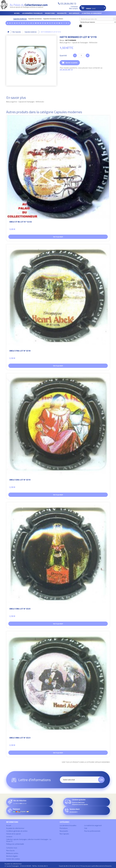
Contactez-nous (12, 848)
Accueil (17, 13)
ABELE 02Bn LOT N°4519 (20, 480)
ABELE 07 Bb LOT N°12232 (21, 222)
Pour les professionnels (92, 831)
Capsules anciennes (35, 19)
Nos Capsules (74, 13)
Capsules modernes (20, 19)
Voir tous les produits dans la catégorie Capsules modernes (86, 762)
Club (86, 828)
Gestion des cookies (13, 859)
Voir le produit (58, 237)
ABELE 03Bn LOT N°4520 (20, 609)
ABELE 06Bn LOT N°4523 (20, 738)
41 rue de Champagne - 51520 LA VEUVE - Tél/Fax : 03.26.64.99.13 (26, 866)
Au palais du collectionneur (15, 828)
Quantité (63, 56)
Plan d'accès (10, 851)
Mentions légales (12, 856)
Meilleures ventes (12, 853)
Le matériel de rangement (92, 13)
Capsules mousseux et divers (53, 19)
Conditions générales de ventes (17, 831)
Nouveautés (62, 13)
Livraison (9, 837)
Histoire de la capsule (13, 834)
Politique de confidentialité (15, 844)
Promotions (50, 13)
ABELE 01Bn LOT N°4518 (20, 351)
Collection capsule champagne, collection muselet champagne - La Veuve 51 (29, 840)
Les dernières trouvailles (32, 13)
